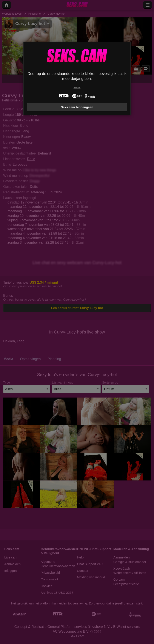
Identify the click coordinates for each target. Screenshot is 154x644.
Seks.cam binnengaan (77, 107)
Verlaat (77, 88)
